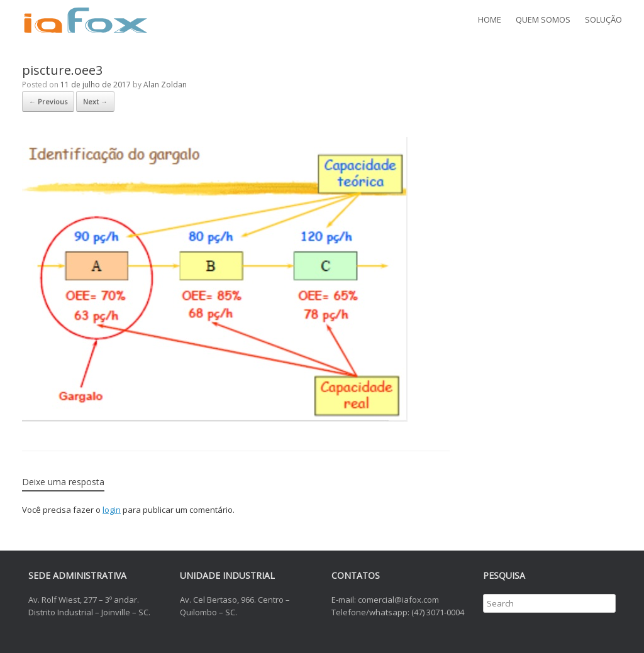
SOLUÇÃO (603, 19)
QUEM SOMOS (543, 19)
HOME (490, 19)
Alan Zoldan (165, 85)
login (112, 510)
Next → (95, 102)
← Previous (48, 102)
